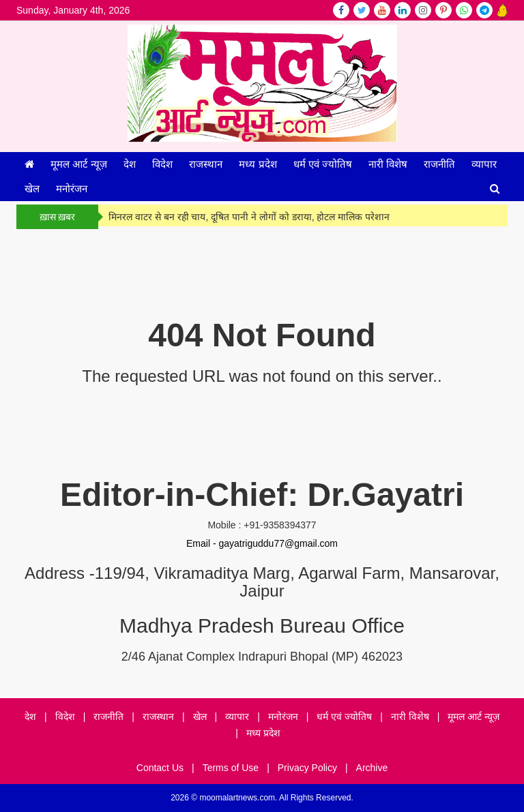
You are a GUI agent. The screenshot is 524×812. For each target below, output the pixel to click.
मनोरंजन (72, 189)
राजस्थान (206, 164)
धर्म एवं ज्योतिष (323, 164)
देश (130, 164)
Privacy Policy (307, 768)
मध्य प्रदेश (258, 164)
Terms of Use (231, 768)
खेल (32, 189)
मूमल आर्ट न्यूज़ (79, 164)
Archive (372, 768)
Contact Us (160, 768)
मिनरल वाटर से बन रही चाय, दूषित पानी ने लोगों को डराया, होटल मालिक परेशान (249, 217)
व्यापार (484, 164)
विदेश (162, 164)
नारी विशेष (388, 164)
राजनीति (439, 164)
